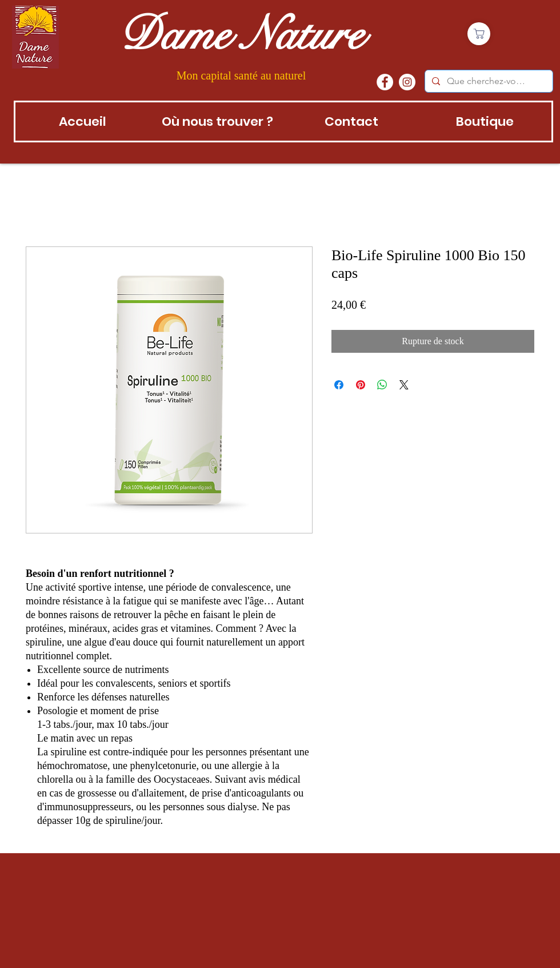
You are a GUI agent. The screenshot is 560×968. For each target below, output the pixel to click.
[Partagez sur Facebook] (339, 385)
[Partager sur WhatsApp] (382, 385)
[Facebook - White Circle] (385, 82)
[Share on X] (404, 385)
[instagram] (407, 82)
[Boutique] (479, 34)
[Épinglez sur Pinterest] (361, 385)
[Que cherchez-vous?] (488, 81)
